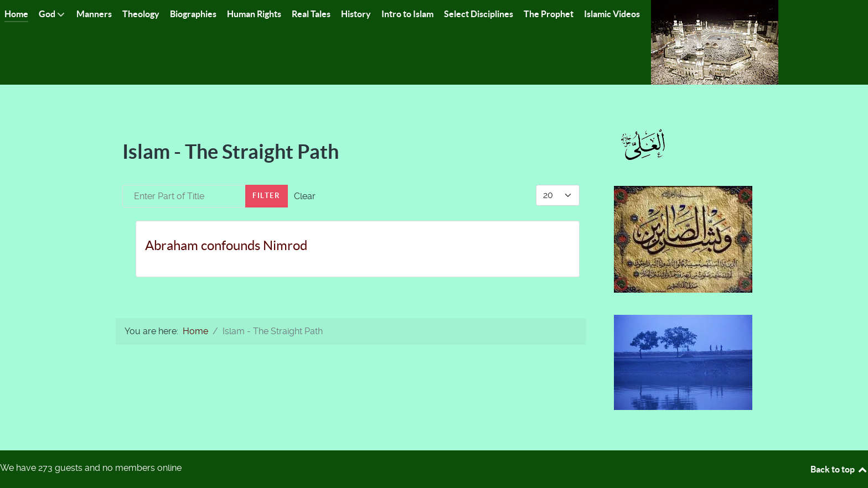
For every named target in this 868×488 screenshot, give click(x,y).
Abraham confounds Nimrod (226, 245)
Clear (305, 196)
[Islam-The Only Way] (715, 42)
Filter (267, 196)
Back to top (839, 469)
